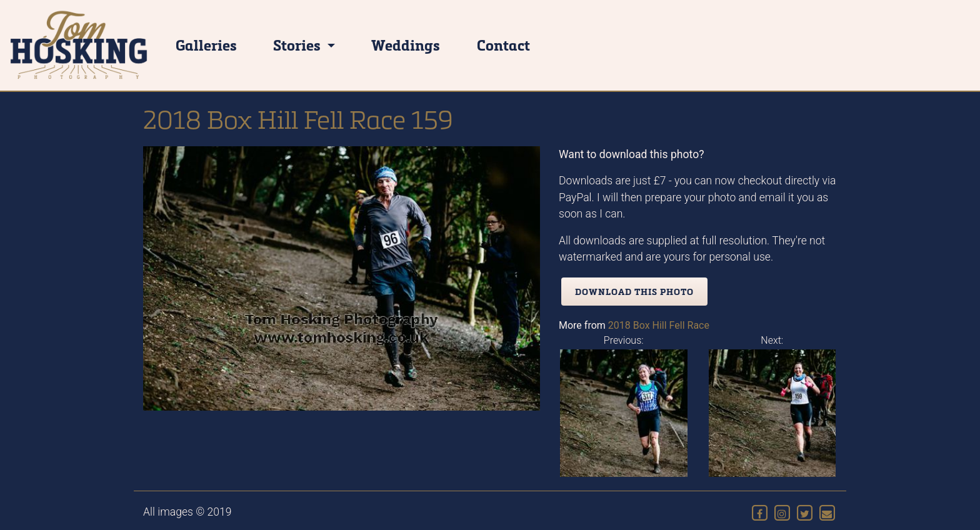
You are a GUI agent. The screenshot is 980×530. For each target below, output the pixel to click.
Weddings (406, 45)
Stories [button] (298, 45)
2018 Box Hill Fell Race (659, 325)
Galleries (206, 45)
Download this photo (634, 292)
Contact (503, 45)
